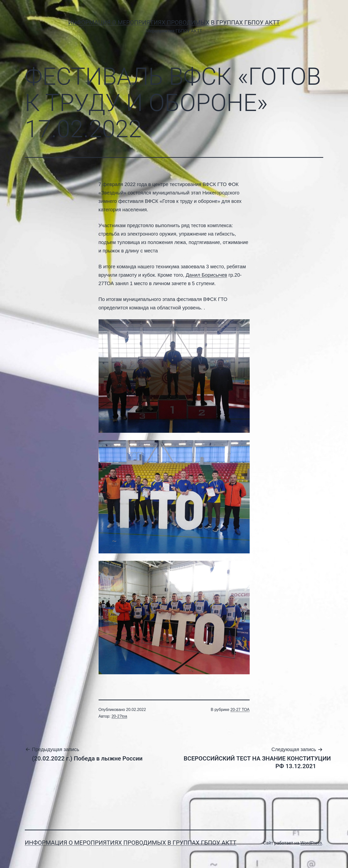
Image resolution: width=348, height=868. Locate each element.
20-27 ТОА (240, 710)
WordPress (311, 843)
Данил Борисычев (206, 275)
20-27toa (119, 716)
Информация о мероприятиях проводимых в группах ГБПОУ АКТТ (174, 23)
